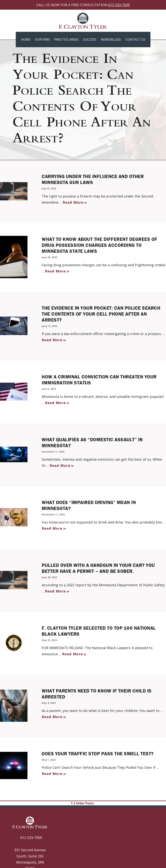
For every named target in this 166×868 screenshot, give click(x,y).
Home (26, 39)
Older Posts (86, 803)
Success (90, 39)
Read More (73, 202)
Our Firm (42, 39)
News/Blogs (111, 39)
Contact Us (135, 39)
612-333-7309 (119, 5)
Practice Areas (66, 39)
